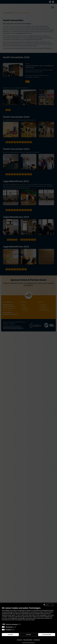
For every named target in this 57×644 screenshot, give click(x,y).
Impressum (20, 640)
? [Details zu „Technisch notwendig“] (20, 624)
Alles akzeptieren (47, 635)
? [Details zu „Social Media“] (15, 627)
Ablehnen (10, 635)
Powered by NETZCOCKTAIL (28, 643)
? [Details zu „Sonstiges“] (14, 630)
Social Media (9, 627)
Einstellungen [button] (37, 640)
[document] (28, 615)
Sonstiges (8, 630)
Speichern (28, 635)
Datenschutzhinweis (28, 640)
